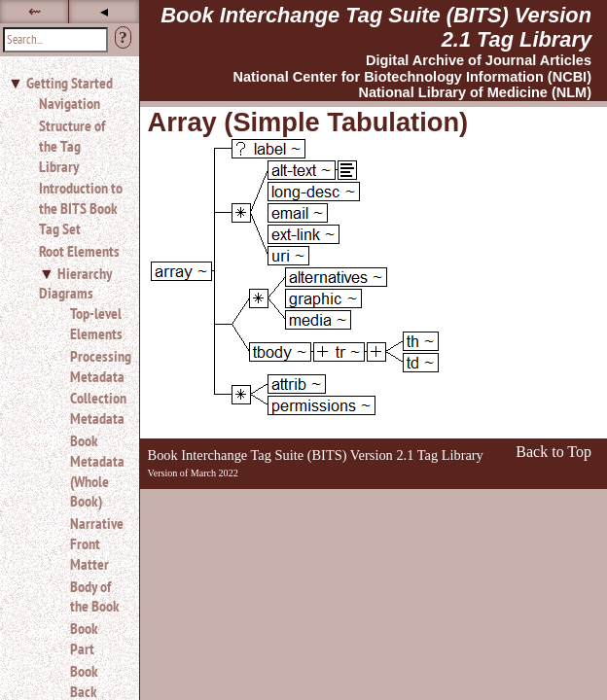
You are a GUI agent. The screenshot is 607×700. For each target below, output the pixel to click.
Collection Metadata (97, 408)
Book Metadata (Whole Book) (97, 471)
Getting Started (70, 83)
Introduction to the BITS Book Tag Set (81, 208)
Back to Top (553, 452)
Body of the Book (95, 596)
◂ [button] (104, 11)
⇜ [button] (35, 11)
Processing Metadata (97, 366)
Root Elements (79, 251)
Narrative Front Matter (97, 543)
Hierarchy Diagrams (75, 283)
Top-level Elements (96, 323)
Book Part (84, 638)
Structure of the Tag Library (72, 146)
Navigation (70, 103)
